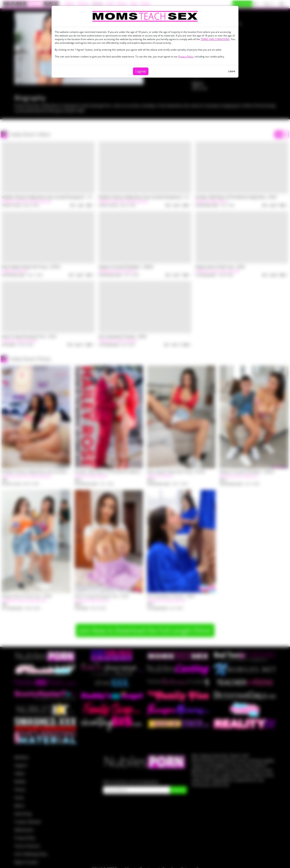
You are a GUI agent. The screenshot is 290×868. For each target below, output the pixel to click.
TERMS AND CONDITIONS (215, 39)
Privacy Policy (186, 57)
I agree (141, 71)
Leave (232, 71)
